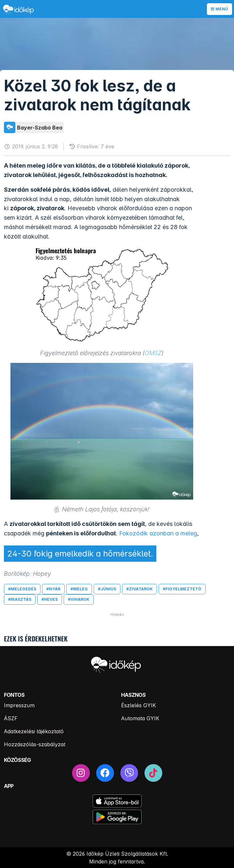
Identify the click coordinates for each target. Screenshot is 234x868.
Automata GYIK (140, 718)
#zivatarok (140, 589)
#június (107, 589)
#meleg (79, 589)
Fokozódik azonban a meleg (158, 533)
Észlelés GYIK (139, 705)
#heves (50, 599)
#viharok (79, 599)
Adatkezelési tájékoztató (34, 731)
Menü (219, 9)
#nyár (53, 589)
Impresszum (19, 705)
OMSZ (153, 353)
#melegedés (22, 589)
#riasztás (20, 599)
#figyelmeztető (182, 589)
